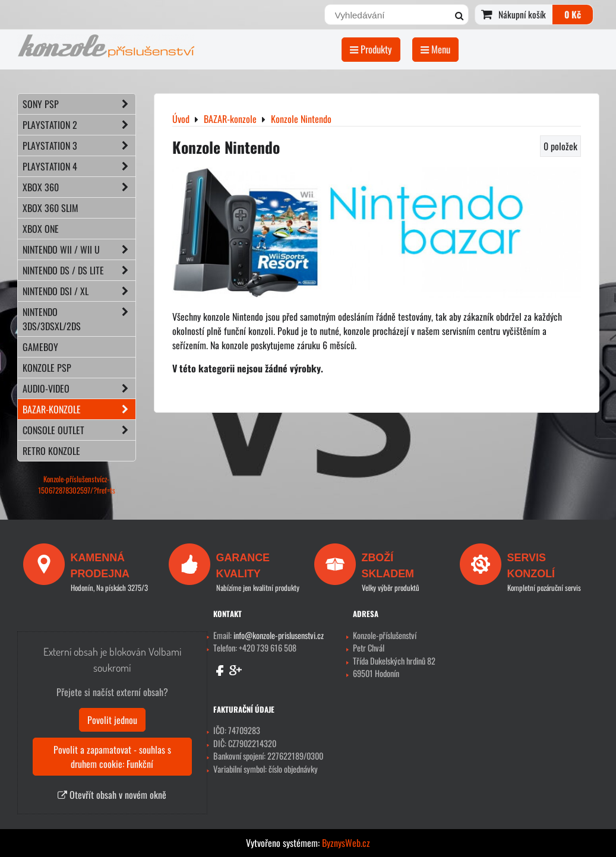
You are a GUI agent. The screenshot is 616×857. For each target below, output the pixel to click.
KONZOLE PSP (47, 368)
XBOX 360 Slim (50, 208)
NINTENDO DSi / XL (79, 291)
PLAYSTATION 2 (79, 125)
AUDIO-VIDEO (79, 388)
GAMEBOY (40, 347)
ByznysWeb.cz (346, 843)
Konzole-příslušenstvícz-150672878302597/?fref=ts (77, 485)
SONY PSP (79, 104)
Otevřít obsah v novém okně (112, 795)
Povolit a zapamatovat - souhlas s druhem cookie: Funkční (112, 757)
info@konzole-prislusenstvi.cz (279, 635)
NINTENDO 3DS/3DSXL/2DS (79, 319)
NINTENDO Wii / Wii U (79, 249)
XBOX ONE (41, 229)
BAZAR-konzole (79, 409)
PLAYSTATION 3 (79, 146)
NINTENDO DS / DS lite (79, 270)
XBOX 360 (79, 187)
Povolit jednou (112, 720)
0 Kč (573, 14)
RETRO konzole (51, 451)
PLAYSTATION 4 (79, 166)
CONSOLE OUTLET (79, 430)
